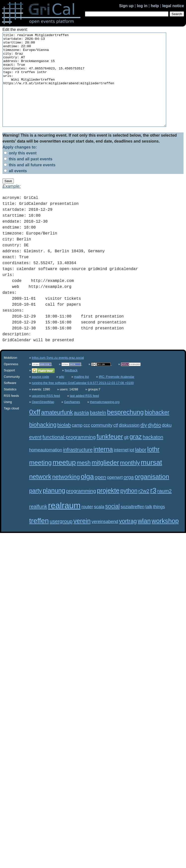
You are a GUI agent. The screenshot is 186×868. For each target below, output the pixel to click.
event (35, 455)
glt (126, 456)
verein (82, 539)
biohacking (43, 443)
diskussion (129, 444)
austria (81, 431)
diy (144, 443)
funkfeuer (110, 455)
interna (103, 468)
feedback (71, 389)
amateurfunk (57, 431)
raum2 (164, 509)
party (36, 509)
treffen (39, 539)
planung (54, 509)
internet (121, 468)
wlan (144, 539)
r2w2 (144, 509)
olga (87, 495)
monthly (130, 481)
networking (66, 495)
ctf (116, 444)
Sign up (126, 6)
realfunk (38, 525)
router (87, 525)
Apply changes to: (20, 166)
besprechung (125, 431)
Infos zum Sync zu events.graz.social (58, 376)
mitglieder (105, 481)
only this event (20, 172)
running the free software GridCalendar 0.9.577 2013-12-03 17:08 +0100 (83, 401)
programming (81, 509)
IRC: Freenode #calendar (117, 395)
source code (40, 395)
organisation (152, 495)
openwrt (115, 496)
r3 (153, 509)
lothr (153, 468)
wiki (62, 395)
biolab (64, 443)
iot (132, 468)
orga (129, 496)
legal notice (173, 6)
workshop (165, 539)
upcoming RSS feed (46, 414)
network (40, 495)
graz (136, 455)
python (129, 509)
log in (142, 6)
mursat (151, 481)
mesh (84, 481)
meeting (40, 481)
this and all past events (28, 178)
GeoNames (72, 420)
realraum (64, 524)
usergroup (61, 540)
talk (149, 525)
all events (15, 189)
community (102, 444)
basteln (98, 431)
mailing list (81, 395)
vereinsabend (105, 540)
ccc (87, 444)
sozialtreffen (133, 525)
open (101, 496)
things (159, 525)
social (113, 525)
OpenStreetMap (43, 420)
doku (167, 444)
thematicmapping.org (105, 420)
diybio (154, 443)
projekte (108, 509)
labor (141, 468)
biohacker (157, 431)
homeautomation (46, 468)
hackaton (153, 455)
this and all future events (30, 183)
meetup (64, 481)
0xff (35, 431)
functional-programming (69, 455)
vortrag (128, 540)
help (155, 6)
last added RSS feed (84, 414)
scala (99, 525)
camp (77, 444)
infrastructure (78, 468)
